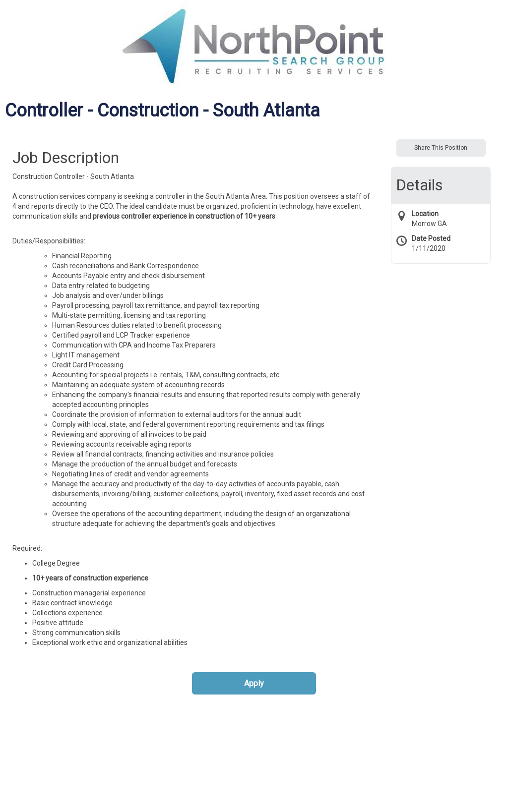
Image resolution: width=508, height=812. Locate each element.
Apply (254, 683)
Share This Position (441, 148)
